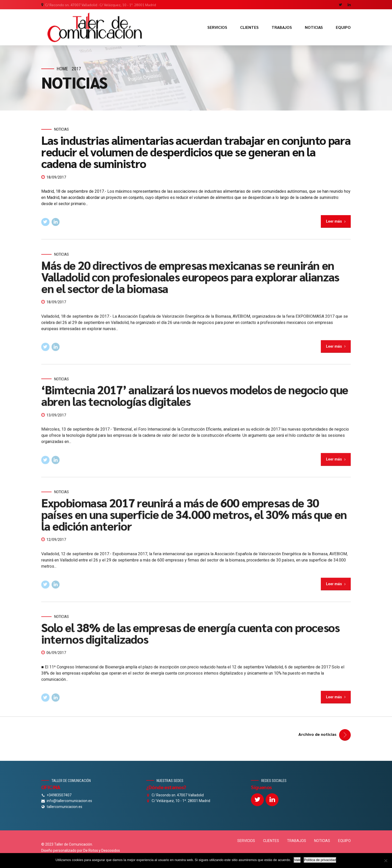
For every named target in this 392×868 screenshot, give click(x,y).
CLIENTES (249, 27)
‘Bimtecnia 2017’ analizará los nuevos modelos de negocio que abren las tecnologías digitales (195, 401)
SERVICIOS (217, 27)
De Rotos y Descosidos (102, 850)
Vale (297, 860)
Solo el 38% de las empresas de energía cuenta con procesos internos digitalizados (190, 638)
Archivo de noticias (317, 734)
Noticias (62, 130)
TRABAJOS (282, 27)
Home (62, 69)
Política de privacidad (320, 860)
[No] (386, 861)
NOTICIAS (314, 27)
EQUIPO (343, 27)
